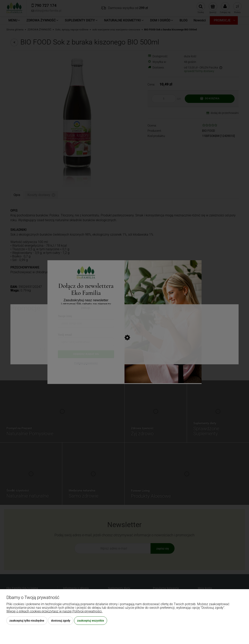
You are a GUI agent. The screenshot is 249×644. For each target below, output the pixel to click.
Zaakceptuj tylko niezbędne (27, 621)
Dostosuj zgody (61, 621)
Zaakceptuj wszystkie (91, 621)
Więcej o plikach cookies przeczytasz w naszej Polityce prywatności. (54, 611)
